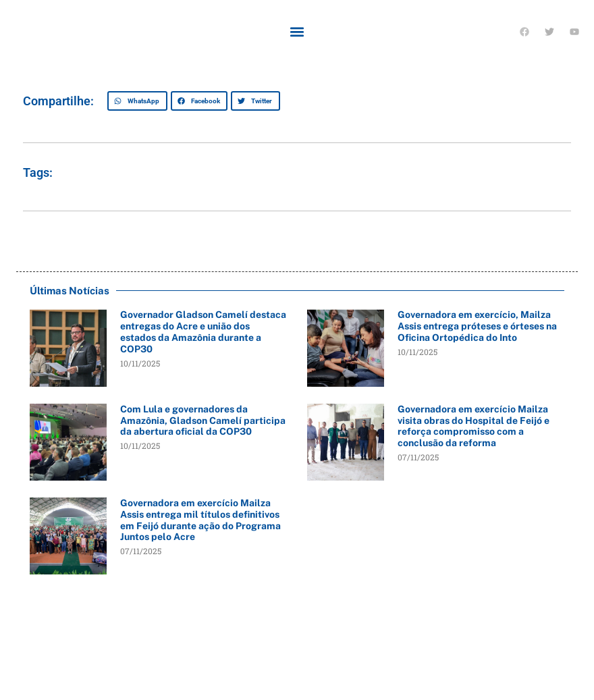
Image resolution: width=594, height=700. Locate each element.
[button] (297, 31)
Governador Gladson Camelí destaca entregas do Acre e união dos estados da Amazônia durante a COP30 (203, 331)
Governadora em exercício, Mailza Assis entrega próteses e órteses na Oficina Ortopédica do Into (477, 326)
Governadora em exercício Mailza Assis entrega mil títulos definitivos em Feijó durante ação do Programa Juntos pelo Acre (200, 520)
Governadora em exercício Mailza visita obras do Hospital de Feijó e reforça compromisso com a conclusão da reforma (474, 426)
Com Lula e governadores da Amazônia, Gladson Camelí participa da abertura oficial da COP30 (203, 421)
